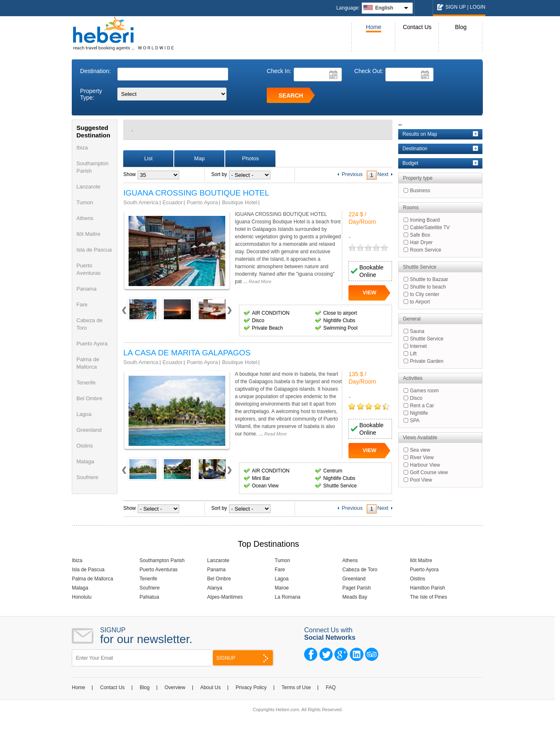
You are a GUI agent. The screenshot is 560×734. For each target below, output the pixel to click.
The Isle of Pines (428, 597)
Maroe (282, 588)
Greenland (89, 430)
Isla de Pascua (94, 250)
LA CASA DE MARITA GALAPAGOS (187, 353)
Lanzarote (88, 187)
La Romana (287, 597)
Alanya (215, 588)
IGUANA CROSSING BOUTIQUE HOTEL (196, 193)
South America (141, 202)
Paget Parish (357, 588)
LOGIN (478, 7)
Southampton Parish (162, 560)
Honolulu (82, 597)
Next (229, 313)
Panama (86, 289)
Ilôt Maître (88, 234)
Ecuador (173, 202)
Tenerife (86, 383)
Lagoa (84, 414)
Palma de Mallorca (92, 579)
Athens (85, 218)
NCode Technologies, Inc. (334, 720)
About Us (211, 688)
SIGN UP (456, 7)
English (384, 8)
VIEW (369, 292)
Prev (124, 313)
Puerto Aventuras (158, 570)
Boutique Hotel (240, 202)
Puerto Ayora (92, 344)
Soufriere (87, 477)
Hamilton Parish (427, 588)
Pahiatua (149, 597)
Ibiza (82, 148)
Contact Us (417, 27)
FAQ (331, 688)
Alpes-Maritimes (225, 597)
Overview (175, 688)
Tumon (85, 202)
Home (374, 27)
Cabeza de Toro (360, 570)
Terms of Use (296, 688)
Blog (461, 27)
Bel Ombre (89, 398)
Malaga (85, 461)
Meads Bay (355, 597)
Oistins (85, 446)
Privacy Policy (251, 688)
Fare (82, 305)
